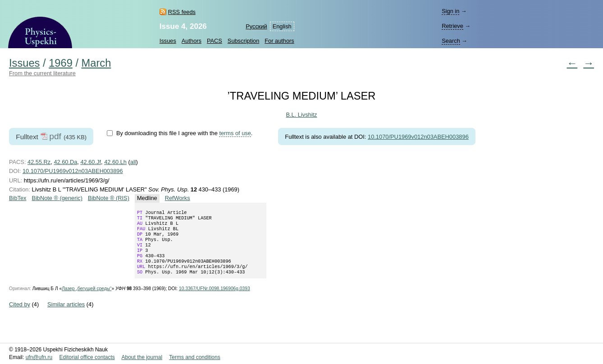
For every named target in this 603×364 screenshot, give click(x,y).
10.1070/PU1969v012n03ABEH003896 (418, 137)
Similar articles (66, 315)
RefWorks (178, 198)
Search (451, 41)
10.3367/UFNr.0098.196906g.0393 (215, 299)
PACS (215, 41)
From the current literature (42, 73)
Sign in (450, 11)
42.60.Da (65, 162)
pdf (55, 136)
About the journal (142, 358)
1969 (61, 63)
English (282, 26)
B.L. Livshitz (302, 115)
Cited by (20, 315)
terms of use (235, 133)
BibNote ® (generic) (57, 198)
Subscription (243, 41)
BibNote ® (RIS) (109, 198)
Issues (168, 41)
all (133, 162)
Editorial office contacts (87, 358)
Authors (192, 41)
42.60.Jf (91, 162)
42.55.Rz (39, 162)
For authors (279, 41)
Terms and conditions (194, 358)
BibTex (18, 198)
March (96, 63)
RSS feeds (182, 12)
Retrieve (452, 26)
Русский (256, 26)
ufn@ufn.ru (39, 358)
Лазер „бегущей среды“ (87, 299)
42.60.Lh (115, 162)
